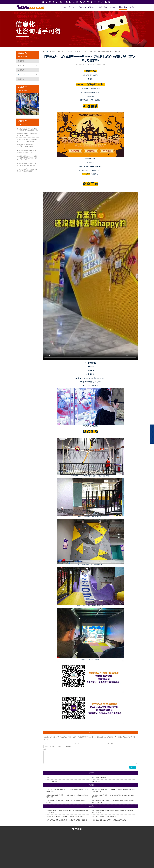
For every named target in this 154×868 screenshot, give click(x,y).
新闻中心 (123, 7)
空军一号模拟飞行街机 (100, 778)
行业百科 (21, 61)
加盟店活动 (22, 75)
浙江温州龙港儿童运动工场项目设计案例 (105, 816)
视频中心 (21, 79)
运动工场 (95, 85)
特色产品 (103, 7)
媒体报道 (21, 66)
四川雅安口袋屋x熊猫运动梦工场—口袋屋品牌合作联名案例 (110, 820)
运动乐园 (83, 7)
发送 (133, 767)
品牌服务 (92, 7)
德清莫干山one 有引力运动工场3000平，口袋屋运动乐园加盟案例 (65, 816)
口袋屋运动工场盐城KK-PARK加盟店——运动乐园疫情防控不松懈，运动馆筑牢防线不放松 (27, 158)
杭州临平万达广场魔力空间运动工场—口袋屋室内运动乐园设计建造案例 (67, 820)
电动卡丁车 (96, 781)
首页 (64, 7)
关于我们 (73, 7)
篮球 (48, 778)
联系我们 (133, 7)
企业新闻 (21, 70)
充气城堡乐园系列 (52, 781)
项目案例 (113, 7)
